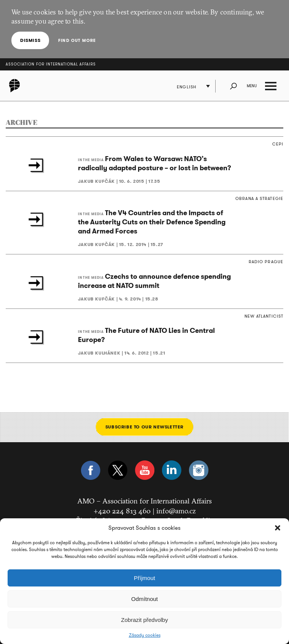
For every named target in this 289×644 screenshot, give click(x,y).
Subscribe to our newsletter (144, 427)
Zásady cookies (145, 635)
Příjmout (144, 578)
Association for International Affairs (51, 64)
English (187, 87)
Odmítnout (144, 599)
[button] (278, 528)
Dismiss (30, 40)
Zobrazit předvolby (144, 620)
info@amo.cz (176, 511)
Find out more (77, 40)
